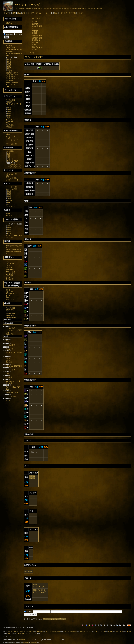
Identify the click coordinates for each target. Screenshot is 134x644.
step (7, 298)
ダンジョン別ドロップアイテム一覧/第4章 (20, 631)
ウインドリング (38, 587)
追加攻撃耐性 (37, 26)
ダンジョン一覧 (11, 174)
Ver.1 (9, 234)
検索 (66, 13)
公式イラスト (10, 206)
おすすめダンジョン (13, 75)
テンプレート (10, 312)
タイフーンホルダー (40, 592)
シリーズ (10, 201)
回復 (9, 155)
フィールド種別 (11, 178)
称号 (7, 123)
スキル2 (32, 478)
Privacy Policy (26, 643)
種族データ (10, 134)
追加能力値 (36, 40)
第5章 (9, 67)
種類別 (10, 102)
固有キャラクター (12, 393)
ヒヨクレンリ (10, 300)
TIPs (7, 86)
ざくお (8, 296)
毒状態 (8, 360)
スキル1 (32, 476)
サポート (10, 159)
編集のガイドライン (13, 23)
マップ (8, 204)
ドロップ (35, 49)
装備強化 (10, 121)
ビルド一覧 (10, 81)
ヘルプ (80, 13)
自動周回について (12, 73)
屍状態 (8, 358)
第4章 (9, 65)
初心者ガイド (10, 46)
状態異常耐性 (37, 38)
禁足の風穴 (28, 572)
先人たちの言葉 (11, 189)
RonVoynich (10, 294)
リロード (47, 13)
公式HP (8, 262)
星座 (9, 69)
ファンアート (10, 277)
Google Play (10, 269)
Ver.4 (9, 228)
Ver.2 (9, 232)
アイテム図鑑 (10, 100)
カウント (35, 42)
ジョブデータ (10, 136)
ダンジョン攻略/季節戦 (14, 366)
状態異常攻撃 (37, 36)
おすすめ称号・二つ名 (14, 79)
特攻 (33, 29)
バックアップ (32, 13)
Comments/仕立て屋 (13, 381)
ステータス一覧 (11, 144)
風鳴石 (35, 585)
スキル (34, 45)
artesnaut (12, 637)
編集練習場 (10, 310)
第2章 (9, 61)
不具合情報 (10, 275)
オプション (10, 119)
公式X (8, 266)
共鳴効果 (9, 127)
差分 (24, 13)
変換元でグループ (15, 165)
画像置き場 (10, 316)
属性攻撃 (35, 31)
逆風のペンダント (39, 590)
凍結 (19, 13)
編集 (14, 13)
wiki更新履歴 (10, 314)
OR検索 (18, 34)
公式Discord (10, 264)
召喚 (9, 157)
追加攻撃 (35, 24)
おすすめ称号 (10, 328)
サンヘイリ (10, 292)
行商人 (8, 214)
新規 (56, 13)
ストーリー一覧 (11, 187)
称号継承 (10, 125)
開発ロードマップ (12, 271)
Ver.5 (9, 226)
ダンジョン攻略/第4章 (53, 631)
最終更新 (72, 13)
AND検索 (8, 34)
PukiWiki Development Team (27, 640)
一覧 (61, 13)
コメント (31, 53)
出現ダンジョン (38, 47)
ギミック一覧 (10, 84)
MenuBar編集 (10, 308)
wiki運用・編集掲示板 (13, 250)
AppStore (9, 267)
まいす (8, 290)
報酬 (9, 202)
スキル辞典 (10, 151)
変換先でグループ (15, 167)
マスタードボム (11, 370)
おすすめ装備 (10, 77)
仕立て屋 (9, 216)
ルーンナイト (10, 400)
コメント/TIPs (11, 396)
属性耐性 (35, 33)
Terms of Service (34, 643)
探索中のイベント (12, 180)
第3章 (9, 63)
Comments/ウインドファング (55, 619)
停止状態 (9, 362)
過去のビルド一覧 (12, 83)
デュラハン (10, 349)
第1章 (9, 59)
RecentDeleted (11, 317)
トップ (6, 13)
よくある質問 (10, 273)
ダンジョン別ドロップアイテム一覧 (14, 105)
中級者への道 (10, 48)
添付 (41, 13)
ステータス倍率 (13, 161)
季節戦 (10, 71)
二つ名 (8, 138)
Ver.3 (9, 230)
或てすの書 (10, 279)
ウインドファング (27, 5)
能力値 (34, 21)
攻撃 (9, 153)
